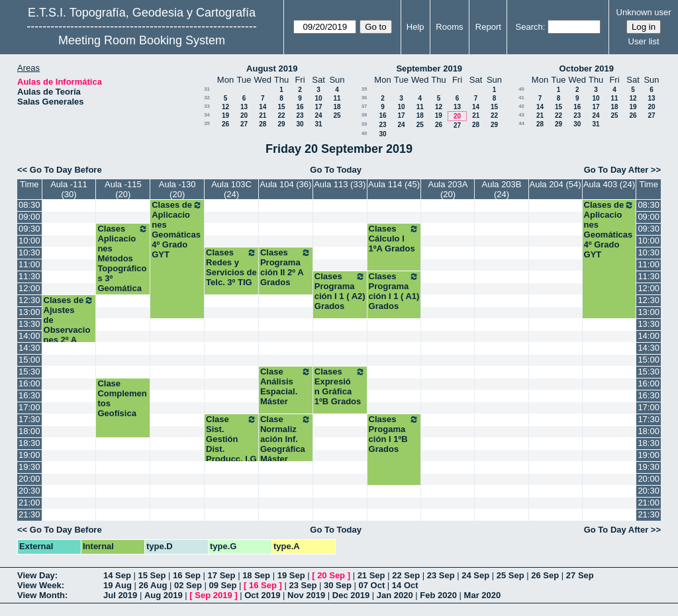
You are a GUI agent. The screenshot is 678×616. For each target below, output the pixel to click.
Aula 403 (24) (609, 184)
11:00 (29, 264)
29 (281, 124)
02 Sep (188, 585)
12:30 (29, 300)
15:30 (29, 372)
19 (225, 115)
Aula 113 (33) (340, 184)
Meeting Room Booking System (142, 40)
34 (207, 115)
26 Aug (153, 585)
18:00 (29, 431)
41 (521, 98)
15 (281, 107)
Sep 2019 (213, 595)
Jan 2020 (395, 595)
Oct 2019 (262, 595)
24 (318, 115)
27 (244, 124)
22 (281, 115)
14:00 (29, 336)
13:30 (29, 324)
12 (225, 107)
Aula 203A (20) (448, 189)
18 (337, 107)
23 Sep (441, 575)
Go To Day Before (66, 170)
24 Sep (475, 575)
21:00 (29, 503)
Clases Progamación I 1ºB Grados (394, 434)
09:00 (29, 217)
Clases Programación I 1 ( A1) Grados (394, 291)
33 (207, 106)
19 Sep (291, 575)
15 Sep (152, 575)
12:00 (29, 288)
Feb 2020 (438, 595)
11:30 (29, 276)
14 (263, 107)
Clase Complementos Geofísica (122, 398)
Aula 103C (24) (231, 189)
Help (415, 27)
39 (364, 124)
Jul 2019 (120, 595)
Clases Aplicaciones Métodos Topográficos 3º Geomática (123, 258)
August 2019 (272, 68)
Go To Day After (616, 170)
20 (244, 115)
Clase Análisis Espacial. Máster (286, 386)
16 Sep (187, 575)
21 (263, 115)
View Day (36, 575)
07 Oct (372, 585)
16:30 (29, 395)
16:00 (29, 383)
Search (529, 27)
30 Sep (338, 585)
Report (488, 27)
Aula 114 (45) (394, 184)
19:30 (29, 467)
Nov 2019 (306, 595)
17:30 (29, 419)
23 (300, 115)
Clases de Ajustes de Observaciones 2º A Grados (69, 325)
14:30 (29, 348)
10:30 (29, 252)
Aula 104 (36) (285, 184)
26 (225, 124)
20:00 (29, 479)
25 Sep (510, 575)
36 (364, 98)
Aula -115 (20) (123, 189)
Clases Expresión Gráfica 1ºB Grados (340, 386)
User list (644, 41)
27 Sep (580, 575)
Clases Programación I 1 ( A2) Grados (340, 291)
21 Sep (371, 575)
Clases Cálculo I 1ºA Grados (394, 239)
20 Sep (331, 575)
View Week (39, 585)
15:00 (29, 360)
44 (521, 123)
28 (263, 124)
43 (521, 115)
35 (207, 123)
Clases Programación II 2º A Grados (286, 267)
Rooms (449, 27)
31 (207, 89)
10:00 (29, 241)
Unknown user (644, 12)
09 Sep (222, 585)
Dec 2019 (351, 595)
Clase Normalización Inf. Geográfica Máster (286, 439)
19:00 (29, 455)
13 (244, 107)
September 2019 (429, 68)
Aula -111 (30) (69, 189)
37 (364, 106)
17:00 (29, 407)
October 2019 (587, 68)
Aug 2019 (164, 595)
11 (337, 98)
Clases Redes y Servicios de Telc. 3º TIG (231, 267)
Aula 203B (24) (502, 189)
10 (318, 98)
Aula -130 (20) (177, 189)
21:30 (29, 514)
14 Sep (117, 575)
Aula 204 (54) (556, 184)
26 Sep (545, 575)
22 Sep (406, 575)
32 (207, 98)
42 (521, 106)
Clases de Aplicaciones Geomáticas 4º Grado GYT (177, 230)
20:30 (29, 491)
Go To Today (336, 170)
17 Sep (222, 575)
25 (337, 115)
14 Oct (405, 585)
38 (364, 115)
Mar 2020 (483, 595)
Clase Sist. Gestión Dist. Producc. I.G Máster (231, 444)
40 (364, 133)
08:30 (29, 205)
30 (300, 124)
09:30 (29, 229)
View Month (41, 595)
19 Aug (118, 585)
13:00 (29, 312)
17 (318, 107)
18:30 (29, 443)
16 (300, 107)
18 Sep (256, 575)
